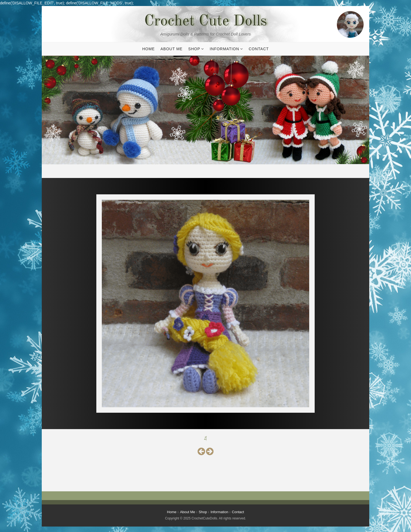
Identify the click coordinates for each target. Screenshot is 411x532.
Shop (194, 49)
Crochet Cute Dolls (205, 22)
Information (224, 49)
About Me (172, 49)
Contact (259, 49)
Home (148, 49)
